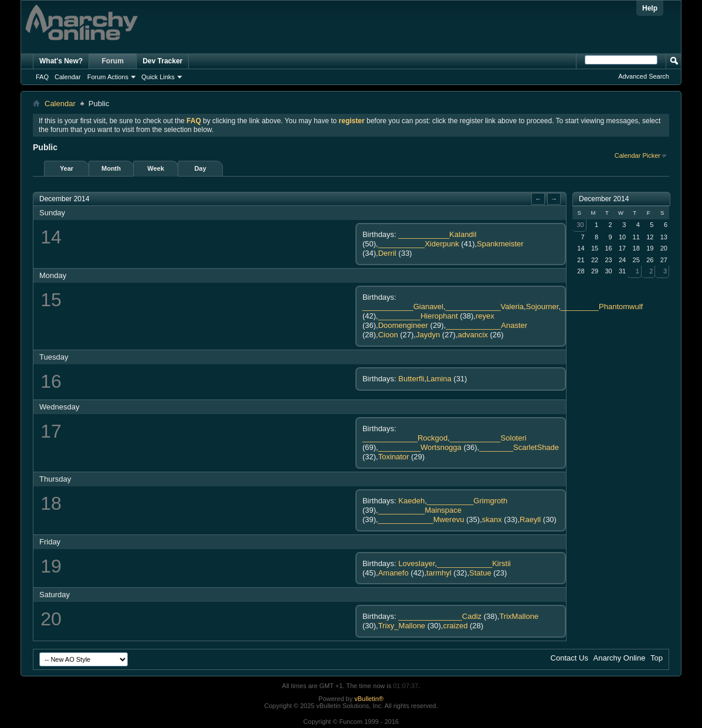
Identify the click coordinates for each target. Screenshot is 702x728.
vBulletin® (369, 699)
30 (580, 225)
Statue (480, 573)
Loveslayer (416, 563)
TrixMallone (519, 616)
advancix (473, 335)
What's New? (61, 61)
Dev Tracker (162, 61)
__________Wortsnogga (420, 447)
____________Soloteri (488, 438)
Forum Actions (108, 77)
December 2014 (604, 199)
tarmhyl (439, 573)
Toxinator (394, 457)
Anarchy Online (620, 658)
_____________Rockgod (405, 438)
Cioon (388, 335)
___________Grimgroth (467, 501)
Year (67, 168)
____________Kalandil (437, 234)
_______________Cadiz (440, 616)
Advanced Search (644, 76)
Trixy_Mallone (402, 626)
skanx (492, 519)
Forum (113, 61)
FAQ (42, 77)
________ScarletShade (519, 447)
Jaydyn (428, 335)
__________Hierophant (418, 316)
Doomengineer (403, 325)
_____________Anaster (486, 325)
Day (200, 168)
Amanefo (394, 573)
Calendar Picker (637, 155)
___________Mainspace (420, 510)
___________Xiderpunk (419, 244)
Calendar (68, 77)
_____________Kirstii (474, 563)
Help (650, 8)
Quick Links (158, 77)
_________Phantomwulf (602, 307)
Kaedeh (411, 501)
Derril (387, 253)
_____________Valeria (485, 307)
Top (657, 658)
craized (455, 626)
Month (111, 168)
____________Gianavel (403, 307)
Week (156, 168)
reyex (485, 316)
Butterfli (411, 379)
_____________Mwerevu (421, 519)
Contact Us (569, 658)
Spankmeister (500, 244)
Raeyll (530, 519)
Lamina (439, 379)
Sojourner (542, 307)
